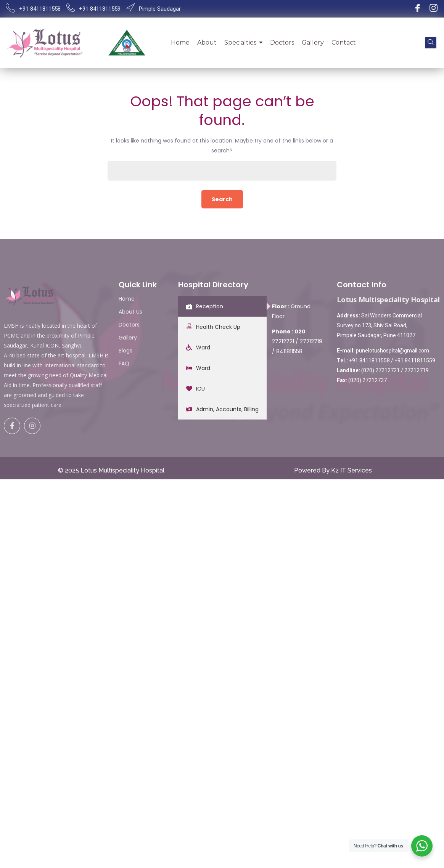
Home (127, 299)
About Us (130, 312)
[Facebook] (417, 9)
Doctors (129, 325)
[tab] (222, 306)
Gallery (128, 338)
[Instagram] (433, 9)
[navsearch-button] (431, 43)
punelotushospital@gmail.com (393, 351)
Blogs (125, 351)
